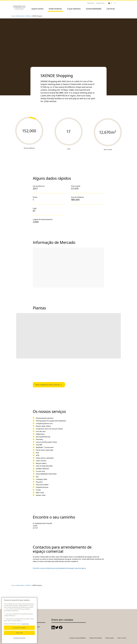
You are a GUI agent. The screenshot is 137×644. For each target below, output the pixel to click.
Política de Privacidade (96, 638)
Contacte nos (100, 3)
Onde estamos (55, 9)
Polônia (28, 16)
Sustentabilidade (94, 9)
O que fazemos (74, 9)
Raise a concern (122, 638)
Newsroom (91, 3)
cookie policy (25, 630)
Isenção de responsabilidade (78, 638)
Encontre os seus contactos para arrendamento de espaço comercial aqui (60, 568)
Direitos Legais (110, 638)
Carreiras (111, 9)
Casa (13, 16)
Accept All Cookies (19, 633)
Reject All (19, 639)
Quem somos (37, 9)
